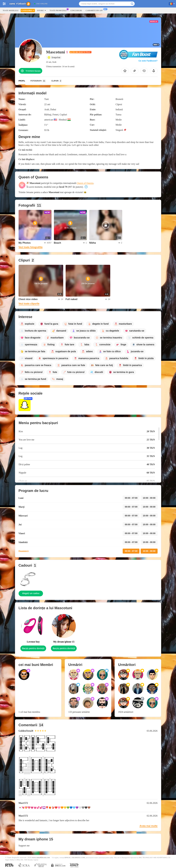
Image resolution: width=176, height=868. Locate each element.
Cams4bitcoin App (95, 10)
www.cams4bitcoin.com (41, 857)
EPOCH (67, 857)
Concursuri (76, 11)
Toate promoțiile (59, 10)
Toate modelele (11, 11)
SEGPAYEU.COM (78, 857)
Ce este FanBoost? (148, 61)
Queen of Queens (85, 183)
